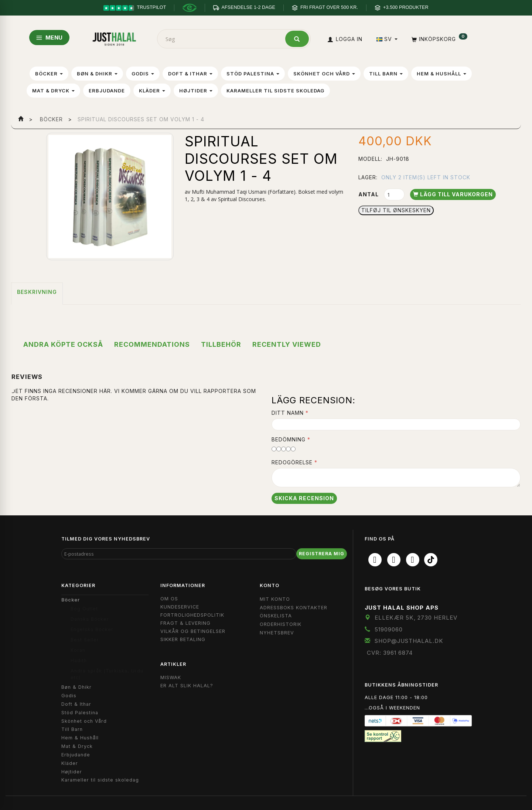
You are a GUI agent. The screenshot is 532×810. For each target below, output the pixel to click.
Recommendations (152, 344)
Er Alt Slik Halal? (187, 686)
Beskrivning (37, 292)
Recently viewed (287, 344)
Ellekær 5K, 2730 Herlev (416, 618)
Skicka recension (304, 498)
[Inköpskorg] (439, 39)
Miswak (171, 677)
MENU (49, 38)
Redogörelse (292, 462)
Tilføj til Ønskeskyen (396, 210)
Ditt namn (288, 413)
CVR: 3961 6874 (390, 653)
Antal (369, 194)
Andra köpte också (63, 344)
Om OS (169, 599)
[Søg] (297, 39)
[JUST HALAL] (114, 38)
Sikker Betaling (183, 639)
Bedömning (289, 439)
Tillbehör (221, 344)
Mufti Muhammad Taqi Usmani (229, 192)
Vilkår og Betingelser (193, 631)
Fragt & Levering (185, 623)
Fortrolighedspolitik (192, 615)
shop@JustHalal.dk (409, 641)
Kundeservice (180, 607)
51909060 (389, 629)
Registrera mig (322, 554)
